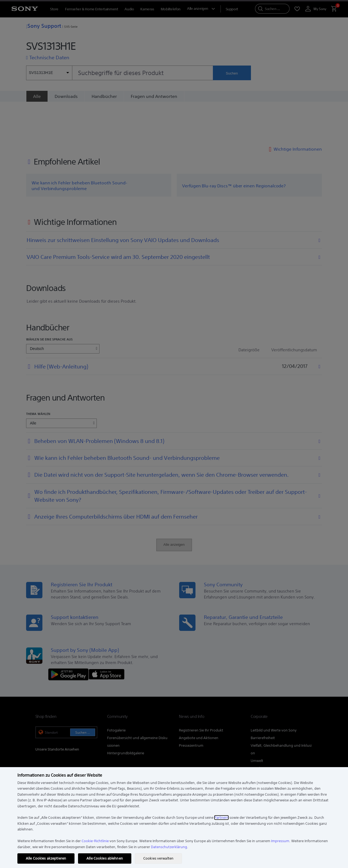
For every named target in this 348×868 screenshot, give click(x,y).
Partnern (221, 818)
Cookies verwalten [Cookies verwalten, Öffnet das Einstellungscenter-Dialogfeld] (158, 858)
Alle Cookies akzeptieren (46, 858)
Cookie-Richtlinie (95, 841)
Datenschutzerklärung (169, 847)
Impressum (280, 841)
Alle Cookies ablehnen (105, 858)
